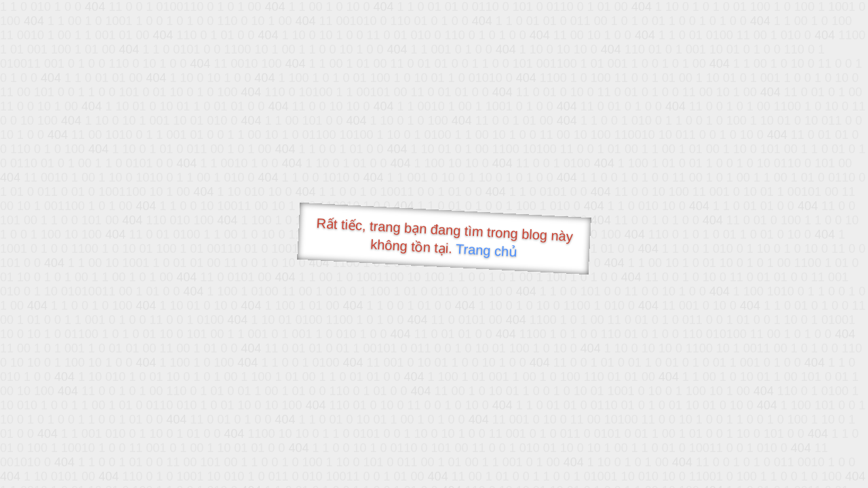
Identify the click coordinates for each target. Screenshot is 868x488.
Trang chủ (487, 250)
